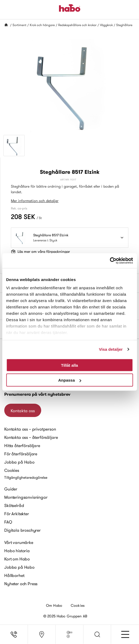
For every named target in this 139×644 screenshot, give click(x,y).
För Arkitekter (17, 514)
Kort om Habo (17, 559)
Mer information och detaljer (35, 201)
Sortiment (19, 25)
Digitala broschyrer (22, 530)
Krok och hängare (42, 25)
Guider (11, 489)
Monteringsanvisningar (26, 497)
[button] (97, 634)
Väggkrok (106, 25)
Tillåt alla (70, 365)
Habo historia (17, 551)
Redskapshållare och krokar (77, 25)
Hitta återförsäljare (22, 445)
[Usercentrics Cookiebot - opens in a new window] (110, 261)
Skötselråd (14, 505)
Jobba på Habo (19, 462)
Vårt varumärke (19, 542)
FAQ (8, 522)
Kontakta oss (23, 411)
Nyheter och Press (21, 584)
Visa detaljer (111, 349)
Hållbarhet (14, 575)
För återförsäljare (21, 454)
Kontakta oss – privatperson (30, 429)
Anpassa (70, 380)
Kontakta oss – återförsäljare (31, 437)
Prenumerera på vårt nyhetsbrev (37, 394)
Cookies (12, 470)
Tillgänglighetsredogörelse (26, 477)
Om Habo (54, 605)
